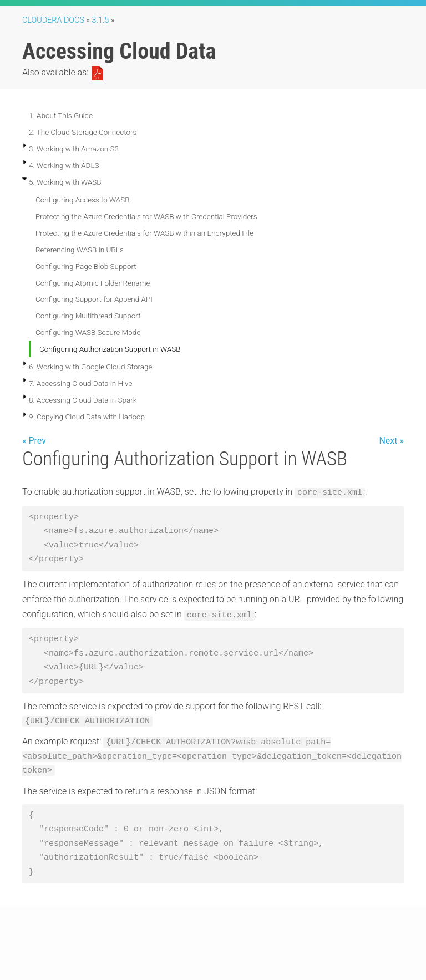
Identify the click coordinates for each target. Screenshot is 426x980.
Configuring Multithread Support (88, 316)
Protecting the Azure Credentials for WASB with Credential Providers (146, 216)
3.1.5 (101, 20)
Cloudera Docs (53, 20)
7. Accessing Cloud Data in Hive (80, 383)
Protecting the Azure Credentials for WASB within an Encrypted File (144, 233)
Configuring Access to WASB (83, 200)
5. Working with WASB (65, 182)
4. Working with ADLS (64, 165)
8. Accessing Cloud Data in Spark (83, 400)
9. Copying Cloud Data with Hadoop (87, 417)
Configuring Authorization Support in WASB (110, 349)
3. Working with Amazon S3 (74, 149)
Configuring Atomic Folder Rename (93, 283)
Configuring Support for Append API (94, 299)
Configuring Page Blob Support (86, 266)
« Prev (34, 441)
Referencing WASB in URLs (80, 250)
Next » (391, 441)
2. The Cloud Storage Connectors (83, 132)
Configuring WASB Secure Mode (88, 332)
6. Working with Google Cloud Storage (91, 367)
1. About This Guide (61, 115)
